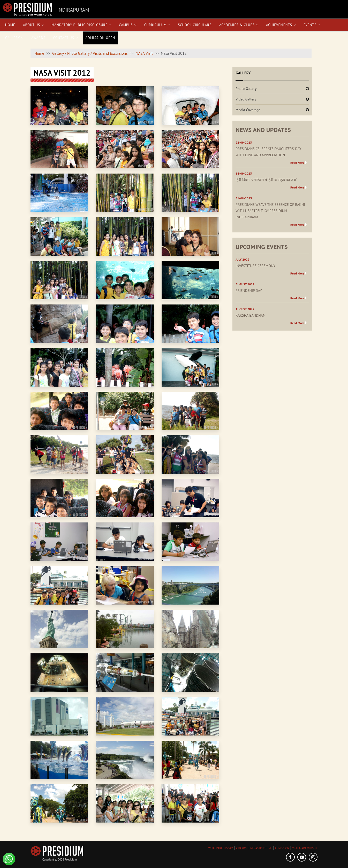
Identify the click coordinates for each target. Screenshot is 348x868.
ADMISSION (282, 848)
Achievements (281, 25)
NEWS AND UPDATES (263, 130)
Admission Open (100, 38)
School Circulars (195, 25)
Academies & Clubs (239, 25)
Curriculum (157, 25)
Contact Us (66, 38)
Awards (38, 38)
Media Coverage (248, 110)
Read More (297, 163)
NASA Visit (144, 53)
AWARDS (241, 848)
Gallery (14, 38)
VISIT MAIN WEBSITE (305, 848)
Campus (128, 25)
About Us (33, 25)
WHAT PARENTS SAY (221, 848)
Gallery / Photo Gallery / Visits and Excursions (90, 53)
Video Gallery (246, 99)
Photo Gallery (246, 89)
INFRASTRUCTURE (261, 848)
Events (312, 25)
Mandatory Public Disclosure (81, 25)
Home (10, 25)
